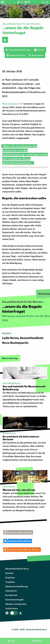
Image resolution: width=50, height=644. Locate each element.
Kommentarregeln (15, 599)
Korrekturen (11, 595)
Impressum (11, 591)
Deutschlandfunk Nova (17, 569)
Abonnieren (36, 55)
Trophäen (10, 582)
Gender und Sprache (16, 604)
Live (13, 641)
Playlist (38, 641)
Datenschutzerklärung (17, 586)
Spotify (39, 50)
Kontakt (9, 573)
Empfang (10, 577)
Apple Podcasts (16, 55)
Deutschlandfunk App (18, 50)
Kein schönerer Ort (13, 104)
